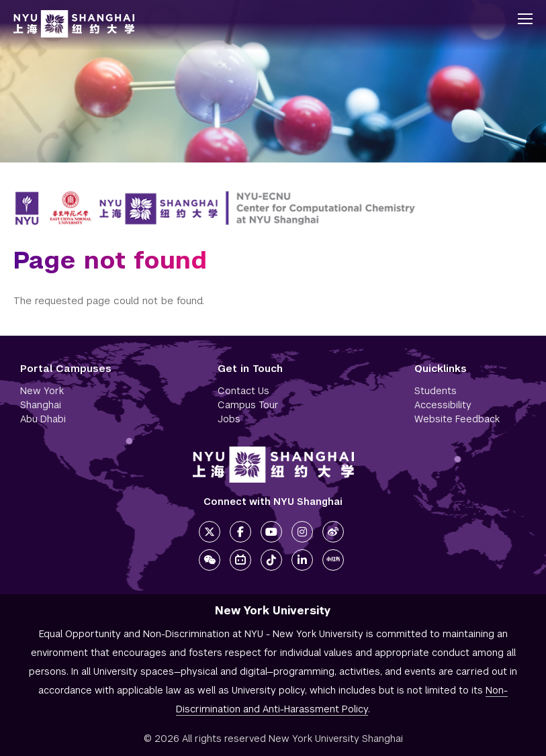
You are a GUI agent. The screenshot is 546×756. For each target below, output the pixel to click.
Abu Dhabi (43, 419)
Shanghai (41, 405)
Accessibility (443, 405)
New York (42, 391)
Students (436, 391)
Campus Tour (248, 405)
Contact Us (243, 391)
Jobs (229, 419)
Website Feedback (457, 419)
